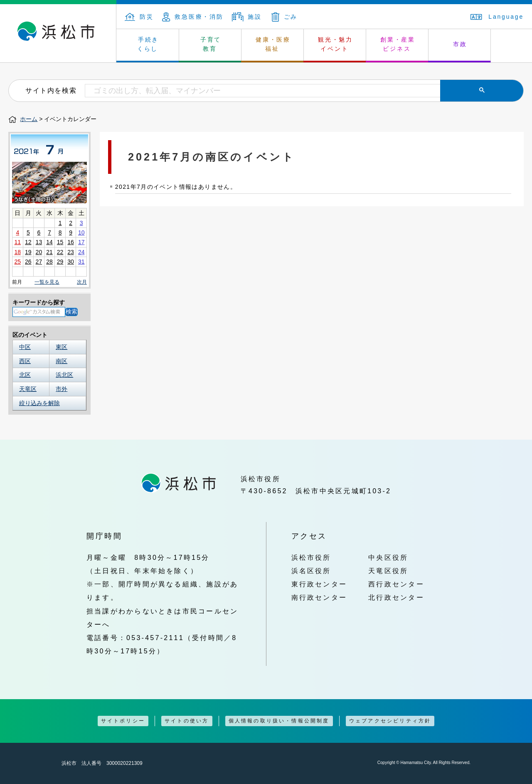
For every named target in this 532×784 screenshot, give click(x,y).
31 (81, 262)
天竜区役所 (388, 571)
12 (28, 242)
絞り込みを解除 (39, 403)
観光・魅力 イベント (335, 44)
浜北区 (64, 375)
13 (39, 242)
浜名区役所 (311, 571)
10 (81, 232)
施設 (247, 17)
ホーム (29, 119)
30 (71, 262)
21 (49, 252)
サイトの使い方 (187, 721)
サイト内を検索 (51, 90)
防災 (139, 17)
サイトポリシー (123, 721)
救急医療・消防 (193, 17)
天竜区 (28, 389)
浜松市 (58, 33)
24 (81, 252)
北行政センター (396, 597)
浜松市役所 (311, 557)
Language (497, 17)
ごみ (285, 17)
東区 (62, 347)
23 (71, 252)
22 (60, 252)
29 (60, 262)
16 (71, 242)
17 (81, 242)
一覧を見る (47, 282)
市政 (460, 44)
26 (28, 262)
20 (39, 252)
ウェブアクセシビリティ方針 (390, 721)
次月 (82, 282)
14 (49, 242)
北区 (25, 375)
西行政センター (396, 584)
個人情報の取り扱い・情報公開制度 (279, 721)
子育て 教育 (211, 44)
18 (17, 252)
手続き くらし (148, 44)
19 (28, 252)
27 (39, 262)
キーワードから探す (39, 302)
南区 (62, 361)
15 (60, 242)
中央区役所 (388, 557)
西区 (25, 361)
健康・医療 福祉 (273, 44)
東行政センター (319, 584)
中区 (25, 347)
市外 (62, 389)
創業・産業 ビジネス (398, 44)
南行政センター (319, 597)
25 (17, 262)
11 (17, 242)
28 (49, 262)
